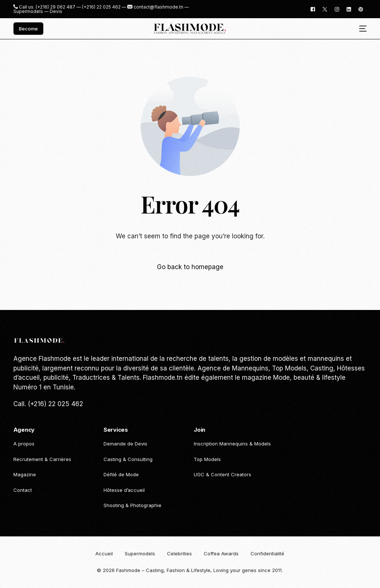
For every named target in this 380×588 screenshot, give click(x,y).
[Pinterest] (361, 9)
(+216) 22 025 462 (101, 7)
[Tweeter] (325, 9)
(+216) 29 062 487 (55, 7)
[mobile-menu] (360, 29)
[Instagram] (337, 9)
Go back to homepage (190, 267)
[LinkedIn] (349, 9)
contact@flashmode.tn (158, 7)
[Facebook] (313, 9)
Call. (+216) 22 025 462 (48, 404)
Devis (56, 12)
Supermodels (28, 12)
